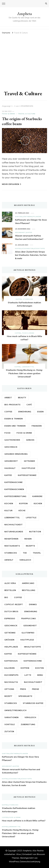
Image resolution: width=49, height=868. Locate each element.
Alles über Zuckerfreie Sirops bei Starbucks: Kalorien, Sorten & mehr (31, 255)
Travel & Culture (27, 114)
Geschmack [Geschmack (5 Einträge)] (11, 447)
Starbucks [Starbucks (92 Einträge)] (11, 553)
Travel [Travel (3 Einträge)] (37, 553)
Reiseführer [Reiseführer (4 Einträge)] (11, 539)
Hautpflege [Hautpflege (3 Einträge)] (28, 468)
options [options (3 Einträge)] (9, 689)
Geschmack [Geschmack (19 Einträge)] (11, 626)
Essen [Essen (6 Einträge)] (40, 412)
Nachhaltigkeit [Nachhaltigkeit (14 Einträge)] (14, 525)
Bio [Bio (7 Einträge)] (6, 597)
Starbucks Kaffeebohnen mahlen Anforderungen (24, 304)
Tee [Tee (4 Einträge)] (25, 553)
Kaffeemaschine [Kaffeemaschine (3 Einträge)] (14, 482)
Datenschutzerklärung (30, 862)
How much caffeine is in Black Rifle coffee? (24, 338)
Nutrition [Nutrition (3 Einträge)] (35, 532)
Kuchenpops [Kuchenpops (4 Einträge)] (11, 675)
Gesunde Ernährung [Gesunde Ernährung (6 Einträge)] (16, 454)
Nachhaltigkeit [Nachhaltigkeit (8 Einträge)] (33, 682)
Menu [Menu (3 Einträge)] (40, 675)
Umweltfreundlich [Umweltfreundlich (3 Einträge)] (15, 710)
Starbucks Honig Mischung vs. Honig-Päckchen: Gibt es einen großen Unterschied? (24, 373)
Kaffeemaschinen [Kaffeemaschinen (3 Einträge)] (14, 489)
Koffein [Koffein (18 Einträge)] (25, 668)
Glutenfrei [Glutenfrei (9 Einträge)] (28, 633)
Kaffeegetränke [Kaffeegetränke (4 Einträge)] (27, 475)
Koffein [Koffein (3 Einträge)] (23, 504)
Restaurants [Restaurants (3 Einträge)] (12, 546)
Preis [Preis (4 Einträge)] (23, 689)
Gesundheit (20, 232)
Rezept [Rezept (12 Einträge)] (8, 696)
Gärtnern (27, 217)
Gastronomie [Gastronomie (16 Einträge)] (12, 440)
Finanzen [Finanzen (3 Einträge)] (37, 426)
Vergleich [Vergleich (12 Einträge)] (30, 717)
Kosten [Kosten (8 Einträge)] (40, 668)
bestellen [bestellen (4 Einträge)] (10, 590)
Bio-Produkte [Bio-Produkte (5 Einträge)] (12, 405)
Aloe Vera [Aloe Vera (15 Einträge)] (10, 583)
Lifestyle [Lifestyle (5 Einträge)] (31, 518)
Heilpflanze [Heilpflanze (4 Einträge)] (11, 647)
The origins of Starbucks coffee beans (22, 121)
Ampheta (24, 14)
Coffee (18, 333)
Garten (18, 217)
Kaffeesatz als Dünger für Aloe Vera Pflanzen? (31, 222)
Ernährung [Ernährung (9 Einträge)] (31, 612)
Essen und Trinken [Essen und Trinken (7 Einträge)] (15, 426)
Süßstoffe (39, 248)
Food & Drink (8, 114)
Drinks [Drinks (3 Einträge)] (33, 605)
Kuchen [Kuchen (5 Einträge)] (38, 504)
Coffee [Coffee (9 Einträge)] (18, 597)
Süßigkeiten (28, 248)
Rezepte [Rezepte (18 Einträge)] (30, 546)
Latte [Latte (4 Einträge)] (28, 675)
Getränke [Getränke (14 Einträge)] (10, 633)
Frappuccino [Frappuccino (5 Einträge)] (29, 619)
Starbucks (28, 299)
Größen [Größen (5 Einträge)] (9, 640)
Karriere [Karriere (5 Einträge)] (37, 496)
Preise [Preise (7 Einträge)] (36, 689)
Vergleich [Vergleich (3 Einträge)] (25, 560)
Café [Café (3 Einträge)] (29, 405)
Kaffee (29, 232)
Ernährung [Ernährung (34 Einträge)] (25, 412)
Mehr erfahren (12, 184)
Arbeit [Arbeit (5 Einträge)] (8, 398)
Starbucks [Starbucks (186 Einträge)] (11, 703)
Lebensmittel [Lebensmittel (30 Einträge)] (12, 518)
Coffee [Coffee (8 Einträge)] (8, 412)
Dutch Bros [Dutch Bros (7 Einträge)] (11, 612)
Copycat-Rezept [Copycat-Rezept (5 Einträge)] (14, 605)
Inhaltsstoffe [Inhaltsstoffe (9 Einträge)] (32, 647)
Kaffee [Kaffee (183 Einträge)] (8, 475)
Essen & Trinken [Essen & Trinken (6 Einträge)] (14, 419)
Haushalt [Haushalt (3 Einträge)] (10, 468)
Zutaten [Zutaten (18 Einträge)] (9, 732)
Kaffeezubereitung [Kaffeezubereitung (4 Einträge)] (15, 496)
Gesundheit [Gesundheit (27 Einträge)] (30, 626)
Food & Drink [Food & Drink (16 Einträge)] (24, 433)
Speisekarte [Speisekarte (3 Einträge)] (25, 696)
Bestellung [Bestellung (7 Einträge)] (29, 590)
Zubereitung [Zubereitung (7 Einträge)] (28, 725)
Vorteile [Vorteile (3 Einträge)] (10, 725)
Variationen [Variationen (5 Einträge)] (11, 717)
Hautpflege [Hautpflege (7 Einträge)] (27, 640)
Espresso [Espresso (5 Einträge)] (10, 619)
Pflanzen (37, 217)
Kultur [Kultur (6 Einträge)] (8, 511)
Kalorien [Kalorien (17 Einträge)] (10, 668)
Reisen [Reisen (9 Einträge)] (28, 539)
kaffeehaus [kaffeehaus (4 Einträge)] (11, 661)
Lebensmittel (28, 367)
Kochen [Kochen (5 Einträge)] (9, 504)
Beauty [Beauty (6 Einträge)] (22, 398)
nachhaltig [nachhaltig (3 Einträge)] (11, 682)
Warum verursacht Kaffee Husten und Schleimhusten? (29, 237)
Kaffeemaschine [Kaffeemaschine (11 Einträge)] (33, 661)
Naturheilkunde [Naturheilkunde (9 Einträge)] (14, 532)
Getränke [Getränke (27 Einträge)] (29, 461)
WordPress (14, 862)
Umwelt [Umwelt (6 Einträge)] (9, 560)
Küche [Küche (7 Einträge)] (22, 511)
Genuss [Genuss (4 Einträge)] (30, 440)
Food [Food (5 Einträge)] (8, 433)
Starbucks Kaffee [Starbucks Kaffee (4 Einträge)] (33, 703)
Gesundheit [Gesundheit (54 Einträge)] (11, 461)
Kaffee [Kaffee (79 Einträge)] (8, 654)
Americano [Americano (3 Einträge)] (28, 583)
